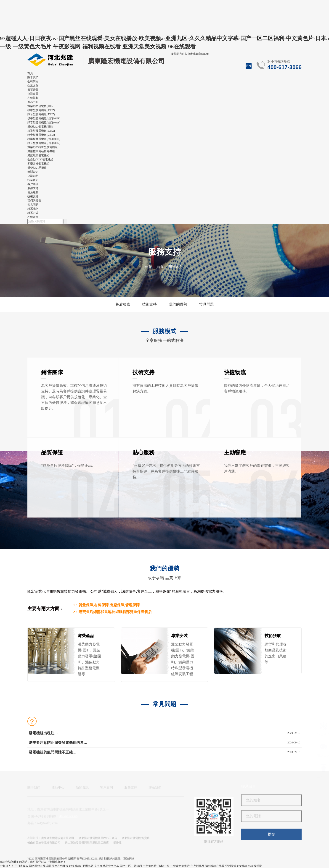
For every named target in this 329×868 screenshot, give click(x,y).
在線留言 (33, 217)
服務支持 (175, 267)
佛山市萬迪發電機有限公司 (44, 844)
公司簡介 (33, 81)
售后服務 (33, 192)
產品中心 (58, 789)
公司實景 (33, 94)
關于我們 (34, 789)
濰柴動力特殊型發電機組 (42, 147)
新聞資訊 (82, 789)
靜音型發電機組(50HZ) (41, 114)
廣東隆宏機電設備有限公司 (58, 840)
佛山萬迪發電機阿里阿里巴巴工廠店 (87, 844)
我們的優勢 (34, 201)
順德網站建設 (112, 860)
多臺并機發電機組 (38, 164)
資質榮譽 (33, 90)
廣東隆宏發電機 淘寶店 (136, 840)
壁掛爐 (117, 844)
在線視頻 (33, 98)
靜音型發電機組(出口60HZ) (44, 123)
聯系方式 (33, 213)
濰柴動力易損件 (37, 168)
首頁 (160, 267)
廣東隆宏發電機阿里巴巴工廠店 (98, 840)
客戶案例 (106, 789)
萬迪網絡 (129, 860)
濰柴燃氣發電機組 (38, 155)
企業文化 (33, 86)
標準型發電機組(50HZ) (41, 110)
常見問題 (33, 205)
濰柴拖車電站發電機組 (41, 151)
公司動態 (33, 176)
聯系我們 (155, 789)
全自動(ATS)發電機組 (40, 159)
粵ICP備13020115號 (91, 860)
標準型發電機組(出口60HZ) (44, 118)
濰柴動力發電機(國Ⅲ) (40, 127)
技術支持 (33, 196)
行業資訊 (33, 180)
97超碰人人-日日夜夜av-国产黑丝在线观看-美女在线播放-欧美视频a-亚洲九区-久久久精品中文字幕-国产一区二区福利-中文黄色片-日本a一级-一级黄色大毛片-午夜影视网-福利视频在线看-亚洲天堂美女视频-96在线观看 (131, 866)
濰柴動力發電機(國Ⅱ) (40, 106)
